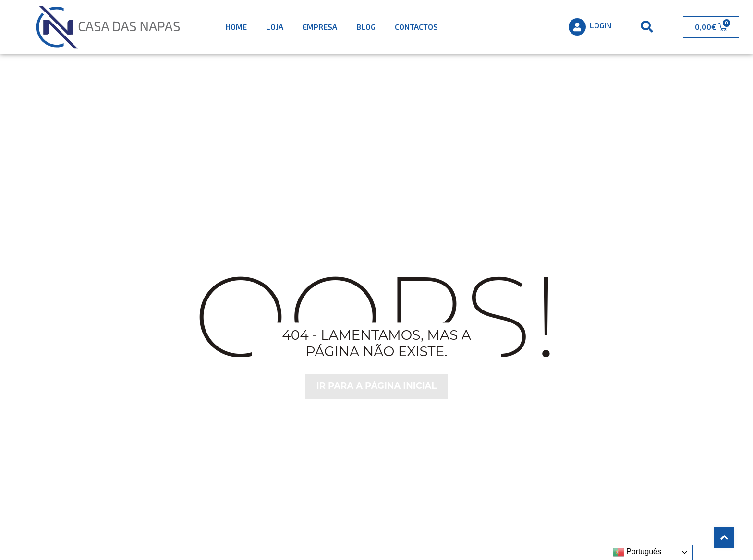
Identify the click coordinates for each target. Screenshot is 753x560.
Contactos (416, 27)
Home (236, 27)
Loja (275, 27)
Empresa (320, 27)
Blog (366, 27)
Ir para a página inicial (377, 386)
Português (637, 552)
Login (601, 25)
